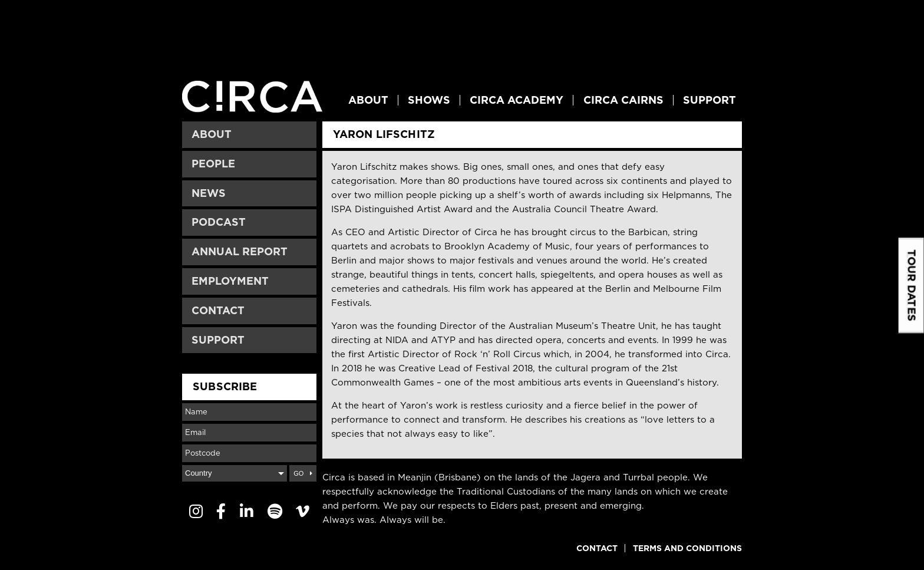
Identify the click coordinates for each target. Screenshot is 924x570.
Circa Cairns (623, 100)
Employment (230, 281)
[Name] (249, 412)
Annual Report (240, 251)
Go (298, 473)
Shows (429, 100)
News (209, 193)
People (213, 164)
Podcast (219, 222)
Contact (218, 310)
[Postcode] (249, 453)
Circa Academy (517, 100)
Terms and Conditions (687, 548)
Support (709, 100)
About (368, 100)
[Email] (249, 433)
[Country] (235, 473)
